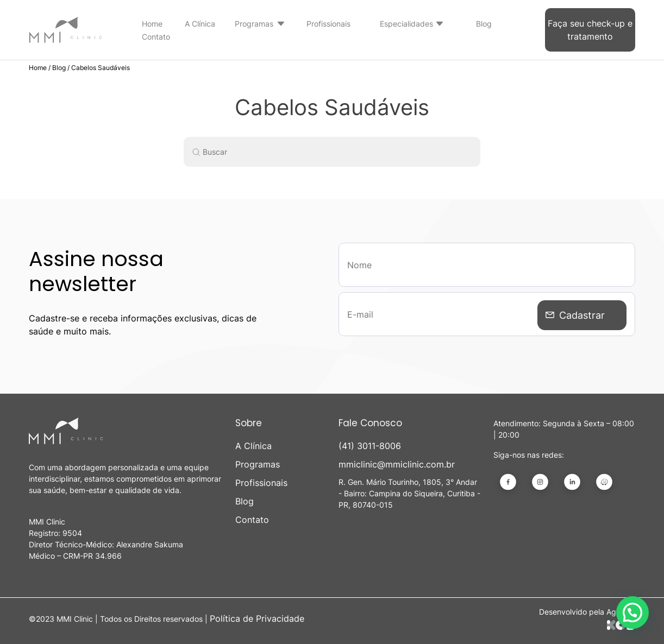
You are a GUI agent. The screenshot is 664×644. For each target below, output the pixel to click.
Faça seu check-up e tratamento (590, 30)
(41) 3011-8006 (370, 446)
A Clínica (200, 24)
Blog (484, 24)
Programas (254, 24)
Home (152, 24)
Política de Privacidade (257, 618)
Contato (156, 37)
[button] (632, 613)
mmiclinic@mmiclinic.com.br (397, 464)
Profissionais (328, 24)
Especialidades (406, 24)
